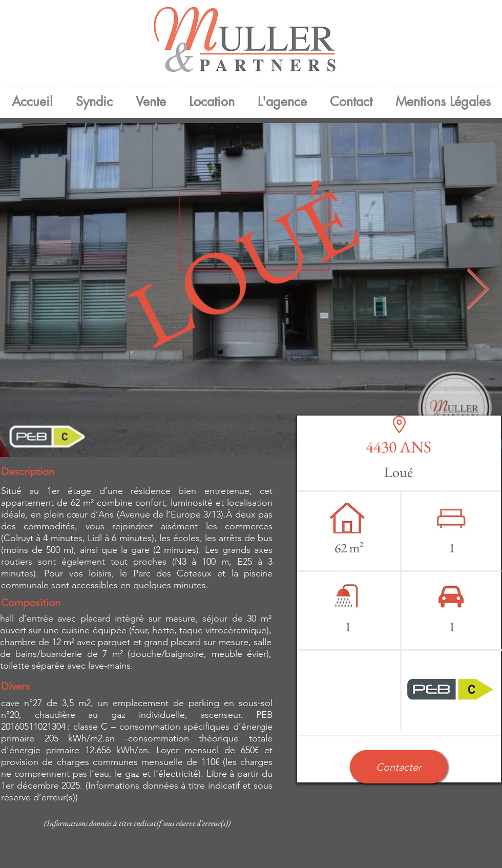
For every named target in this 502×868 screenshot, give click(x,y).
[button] (399, 767)
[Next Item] (477, 290)
